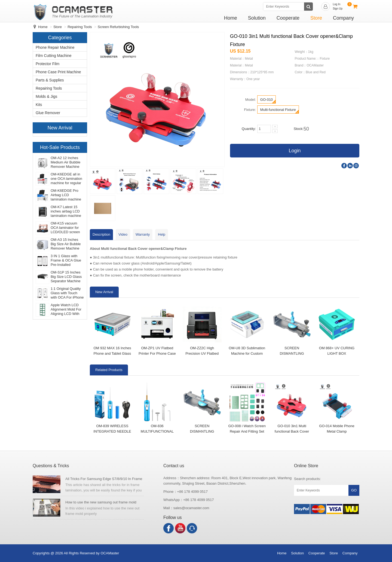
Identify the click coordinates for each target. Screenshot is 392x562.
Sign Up (338, 9)
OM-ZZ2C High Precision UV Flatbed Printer (202, 353)
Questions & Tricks (51, 466)
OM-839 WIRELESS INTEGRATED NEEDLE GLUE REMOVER (112, 431)
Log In (336, 4)
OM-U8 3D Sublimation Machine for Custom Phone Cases (247, 353)
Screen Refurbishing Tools (118, 27)
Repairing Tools (80, 27)
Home (231, 18)
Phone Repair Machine (55, 47)
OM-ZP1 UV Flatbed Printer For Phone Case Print (157, 353)
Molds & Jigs (46, 96)
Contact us (174, 466)
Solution (257, 18)
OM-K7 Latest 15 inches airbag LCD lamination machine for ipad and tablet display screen (66, 211)
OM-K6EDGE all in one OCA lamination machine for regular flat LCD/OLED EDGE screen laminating (66, 179)
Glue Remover (48, 113)
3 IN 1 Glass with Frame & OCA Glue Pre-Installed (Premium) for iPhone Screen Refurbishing (66, 260)
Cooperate (288, 18)
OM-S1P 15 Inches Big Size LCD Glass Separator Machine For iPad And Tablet (66, 277)
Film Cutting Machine (54, 56)
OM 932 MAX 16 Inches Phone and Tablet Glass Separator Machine (112, 353)
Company (343, 18)
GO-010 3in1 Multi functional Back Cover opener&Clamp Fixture (292, 431)
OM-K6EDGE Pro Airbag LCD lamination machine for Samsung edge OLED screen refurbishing (66, 195)
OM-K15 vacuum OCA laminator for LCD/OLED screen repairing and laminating (65, 228)
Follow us (173, 517)
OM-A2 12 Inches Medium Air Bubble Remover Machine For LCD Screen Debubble (65, 162)
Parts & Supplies (50, 80)
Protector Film (48, 64)
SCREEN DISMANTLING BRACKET (292, 353)
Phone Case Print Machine (58, 72)
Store (316, 18)
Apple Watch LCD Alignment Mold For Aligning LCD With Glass (66, 309)
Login (295, 151)
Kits (39, 105)
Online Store (306, 466)
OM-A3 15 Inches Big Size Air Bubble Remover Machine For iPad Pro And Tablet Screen (66, 244)
